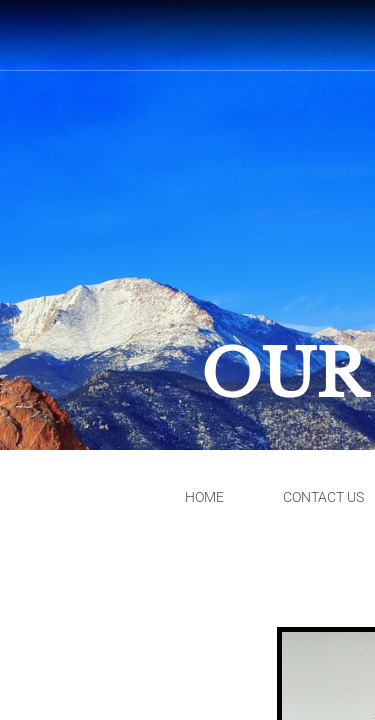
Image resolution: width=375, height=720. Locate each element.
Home (204, 497)
